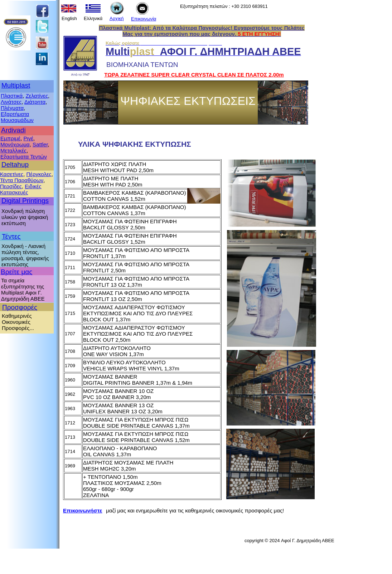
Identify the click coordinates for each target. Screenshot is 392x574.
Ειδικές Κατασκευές (21, 189)
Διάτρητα (35, 102)
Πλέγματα (12, 108)
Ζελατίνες (37, 96)
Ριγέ (29, 138)
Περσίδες (11, 186)
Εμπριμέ (10, 138)
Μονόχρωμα (15, 144)
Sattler (40, 144)
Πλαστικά (12, 96)
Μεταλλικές (13, 150)
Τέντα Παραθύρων (22, 180)
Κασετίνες (12, 174)
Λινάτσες (11, 102)
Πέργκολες (39, 174)
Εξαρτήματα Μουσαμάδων (17, 117)
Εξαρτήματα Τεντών (24, 157)
